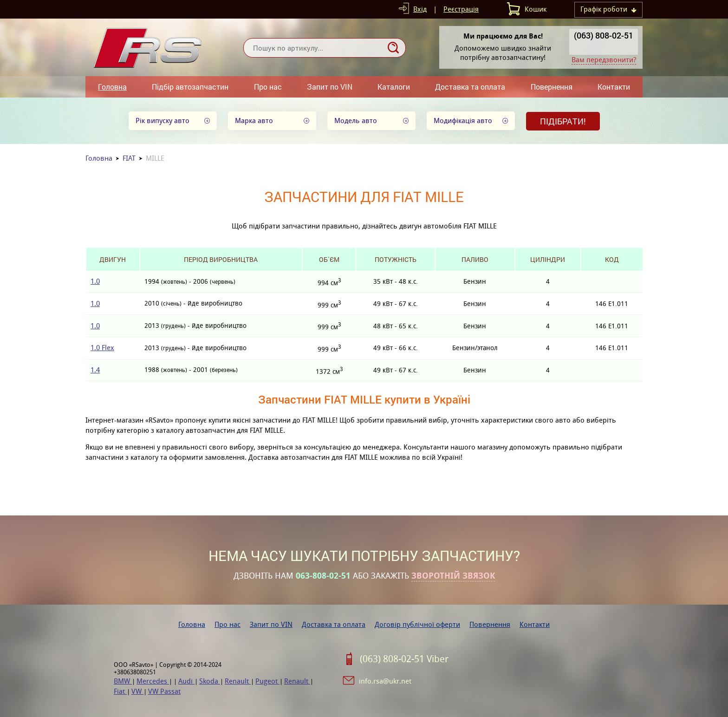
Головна (112, 87)
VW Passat (164, 691)
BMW (123, 681)
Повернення (552, 87)
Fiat (120, 691)
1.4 (95, 370)
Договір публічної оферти (417, 624)
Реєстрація (461, 9)
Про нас (268, 87)
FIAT (129, 158)
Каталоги (394, 87)
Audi (186, 681)
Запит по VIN (330, 87)
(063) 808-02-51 (604, 35)
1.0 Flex (102, 348)
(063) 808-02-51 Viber (404, 659)
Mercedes (153, 681)
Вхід (420, 9)
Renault (238, 681)
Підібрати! (563, 121)
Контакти (614, 87)
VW (137, 691)
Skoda (210, 681)
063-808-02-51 (323, 576)
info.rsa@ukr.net (385, 681)
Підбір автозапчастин (190, 87)
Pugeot (267, 681)
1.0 (95, 281)
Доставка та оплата (470, 87)
